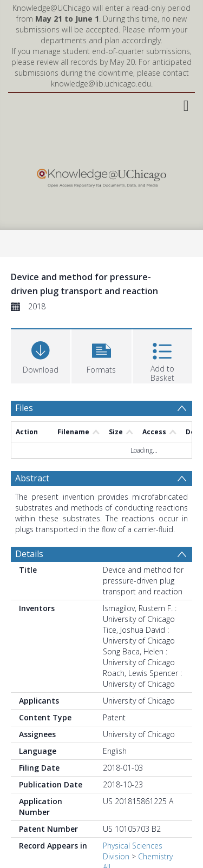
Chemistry (155, 856)
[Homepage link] (101, 175)
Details (29, 554)
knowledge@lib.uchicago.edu (101, 84)
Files (24, 408)
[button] (101, 355)
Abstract (32, 478)
